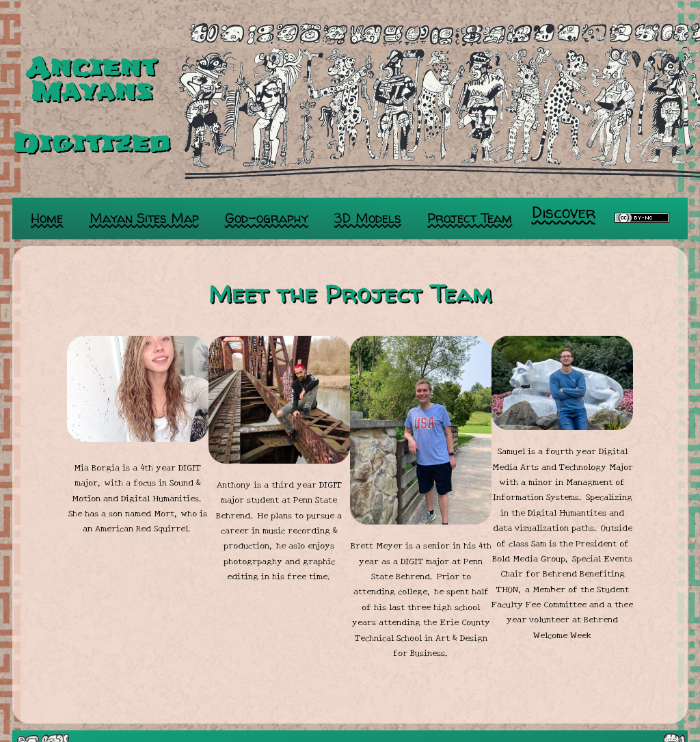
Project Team (470, 218)
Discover (564, 212)
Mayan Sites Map (144, 218)
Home (47, 218)
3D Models (368, 218)
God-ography (267, 218)
